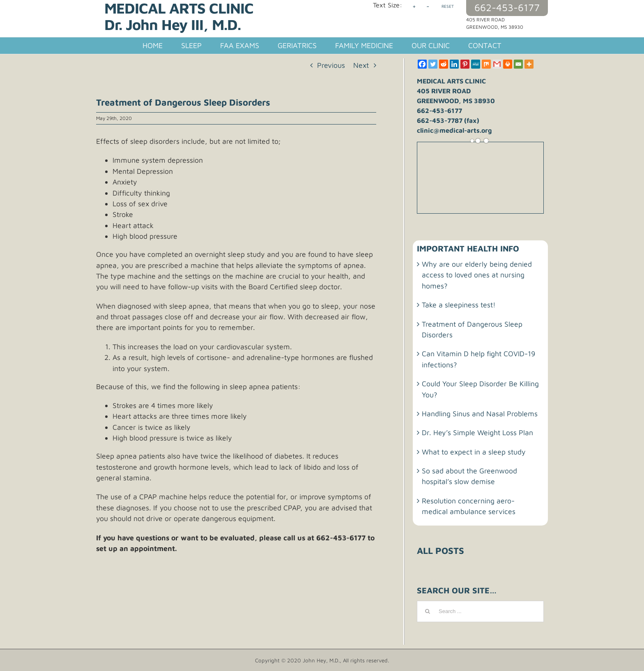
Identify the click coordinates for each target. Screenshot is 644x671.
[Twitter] (433, 64)
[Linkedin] (454, 64)
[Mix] (486, 64)
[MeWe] (476, 64)
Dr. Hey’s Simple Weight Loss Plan (477, 432)
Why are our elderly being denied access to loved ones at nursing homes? (477, 275)
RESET (448, 6)
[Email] (518, 64)
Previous (331, 65)
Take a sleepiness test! (459, 305)
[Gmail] (497, 64)
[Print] (508, 64)
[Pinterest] (465, 64)
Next (361, 65)
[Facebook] (422, 64)
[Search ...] (480, 611)
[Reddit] (444, 64)
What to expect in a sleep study (474, 452)
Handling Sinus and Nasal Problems (480, 414)
